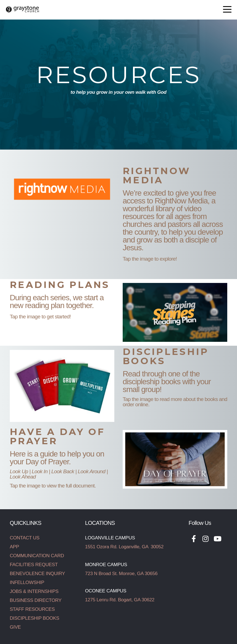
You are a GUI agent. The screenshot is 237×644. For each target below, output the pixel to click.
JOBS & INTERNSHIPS (34, 591)
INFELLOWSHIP (27, 582)
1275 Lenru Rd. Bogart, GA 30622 (120, 600)
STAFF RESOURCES (32, 609)
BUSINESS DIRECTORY (36, 600)
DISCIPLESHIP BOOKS (34, 618)
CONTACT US (25, 538)
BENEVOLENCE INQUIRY (37, 574)
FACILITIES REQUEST (34, 565)
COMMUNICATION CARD (37, 556)
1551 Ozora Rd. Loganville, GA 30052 (124, 547)
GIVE (15, 627)
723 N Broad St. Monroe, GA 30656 (121, 574)
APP (14, 547)
